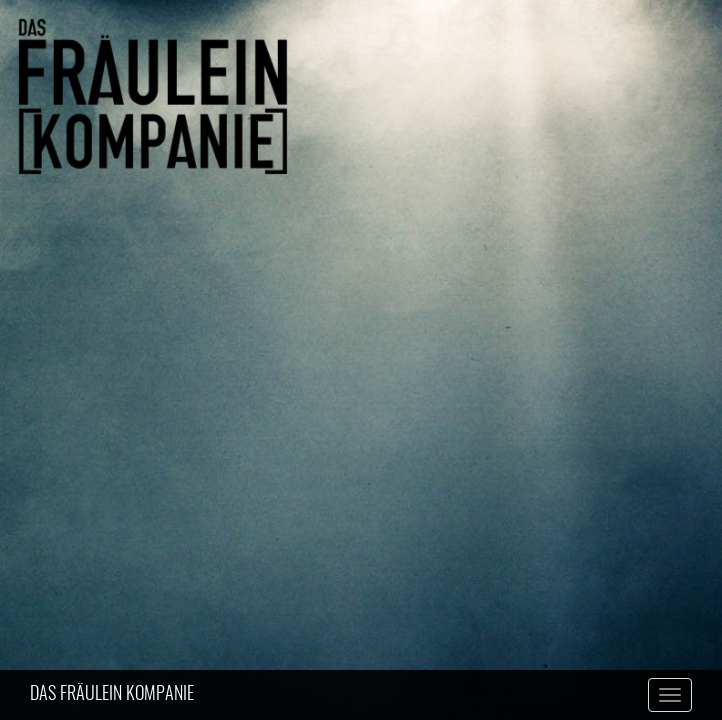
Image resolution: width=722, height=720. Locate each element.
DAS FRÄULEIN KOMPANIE (112, 695)
